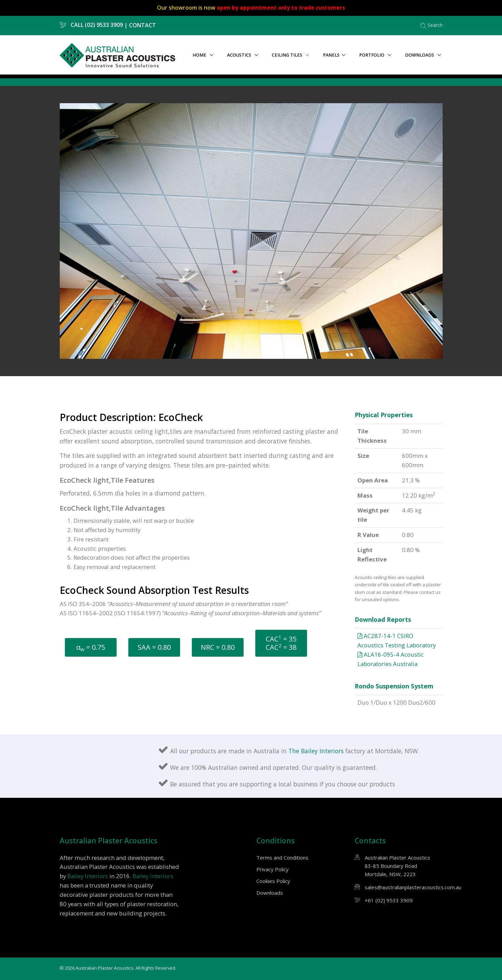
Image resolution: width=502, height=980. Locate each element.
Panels (331, 55)
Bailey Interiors (88, 876)
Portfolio (372, 55)
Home (200, 55)
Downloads (420, 55)
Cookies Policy (273, 881)
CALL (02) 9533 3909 (91, 25)
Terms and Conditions (282, 857)
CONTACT (142, 25)
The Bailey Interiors (317, 751)
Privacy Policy (273, 869)
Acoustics (240, 55)
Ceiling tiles (291, 55)
